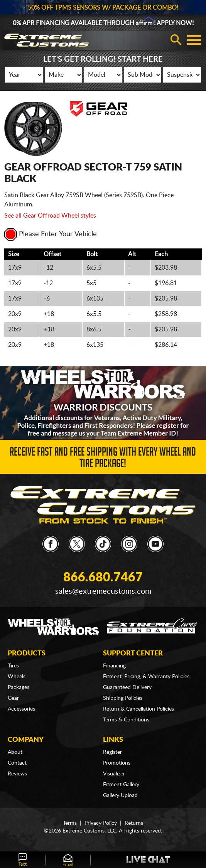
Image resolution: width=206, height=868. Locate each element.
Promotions (117, 763)
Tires (13, 666)
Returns (134, 823)
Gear (13, 698)
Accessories (21, 709)
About (15, 752)
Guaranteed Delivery (127, 687)
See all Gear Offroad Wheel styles (50, 216)
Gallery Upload (120, 795)
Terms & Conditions (126, 720)
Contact (17, 763)
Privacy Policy (101, 823)
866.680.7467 (103, 578)
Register (112, 752)
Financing (114, 666)
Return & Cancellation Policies (138, 709)
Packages (19, 687)
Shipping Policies (123, 698)
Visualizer (114, 774)
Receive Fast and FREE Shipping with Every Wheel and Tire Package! (103, 459)
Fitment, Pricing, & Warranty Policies (146, 677)
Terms (70, 823)
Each (161, 254)
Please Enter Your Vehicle (51, 234)
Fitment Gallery (121, 785)
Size (14, 254)
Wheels (17, 677)
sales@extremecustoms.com (103, 591)
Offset (52, 254)
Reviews (17, 774)
